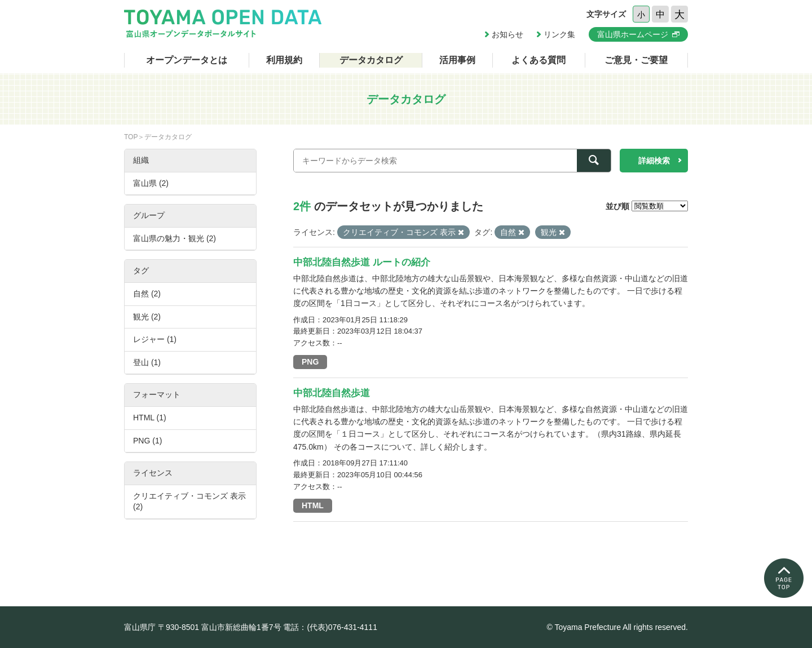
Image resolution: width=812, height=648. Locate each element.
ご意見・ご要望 (636, 60)
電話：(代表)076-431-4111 (330, 627)
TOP (131, 137)
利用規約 (284, 60)
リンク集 (559, 34)
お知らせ (507, 34)
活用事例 (457, 60)
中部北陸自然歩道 (332, 393)
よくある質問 (539, 60)
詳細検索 (654, 161)
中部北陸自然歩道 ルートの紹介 (362, 262)
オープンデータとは (187, 60)
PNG (310, 362)
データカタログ (371, 60)
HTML (313, 505)
